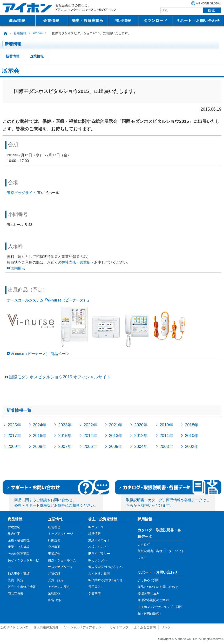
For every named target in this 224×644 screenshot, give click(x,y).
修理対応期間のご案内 (153, 600)
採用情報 (123, 21)
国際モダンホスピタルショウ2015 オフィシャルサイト (60, 377)
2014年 (90, 436)
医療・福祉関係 (19, 540)
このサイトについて (14, 627)
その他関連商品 (19, 554)
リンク (166, 627)
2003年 (166, 447)
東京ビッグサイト (22, 193)
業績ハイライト (99, 540)
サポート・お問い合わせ (198, 21)
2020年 (141, 425)
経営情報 (94, 534)
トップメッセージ (60, 534)
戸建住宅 (14, 527)
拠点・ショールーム (62, 560)
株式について (98, 547)
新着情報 (20, 33)
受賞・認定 (16, 580)
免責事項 (94, 594)
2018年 (192, 425)
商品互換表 (16, 594)
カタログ (144, 545)
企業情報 (51, 21)
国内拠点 (18, 268)
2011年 (166, 436)
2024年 (40, 425)
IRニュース (96, 527)
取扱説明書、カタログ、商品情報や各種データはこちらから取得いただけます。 (168, 503)
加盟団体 (54, 594)
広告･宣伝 (55, 600)
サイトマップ (119, 627)
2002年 (192, 447)
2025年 (14, 425)
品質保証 (54, 574)
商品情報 (17, 21)
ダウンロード (156, 21)
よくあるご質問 (99, 574)
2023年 (65, 425)
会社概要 (54, 547)
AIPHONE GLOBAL (209, 3)
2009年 (14, 447)
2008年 (40, 447)
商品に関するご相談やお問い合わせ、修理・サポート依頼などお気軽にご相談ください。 (56, 503)
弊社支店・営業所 (76, 262)
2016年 (40, 436)
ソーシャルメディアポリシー (84, 627)
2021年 (116, 425)
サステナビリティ (60, 567)
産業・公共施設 (19, 547)
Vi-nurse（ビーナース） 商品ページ (40, 354)
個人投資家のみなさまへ (105, 567)
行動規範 (54, 540)
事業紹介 (54, 554)
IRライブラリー (99, 554)
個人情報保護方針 (46, 627)
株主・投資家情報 (88, 21)
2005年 (116, 447)
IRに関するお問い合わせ (105, 580)
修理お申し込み (148, 593)
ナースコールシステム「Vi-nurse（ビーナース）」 (49, 300)
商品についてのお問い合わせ (158, 587)
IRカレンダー (98, 560)
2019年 (166, 425)
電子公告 (94, 587)
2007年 (65, 447)
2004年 (141, 447)
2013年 (116, 436)
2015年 (38, 33)
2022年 (90, 425)
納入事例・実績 (19, 574)
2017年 (14, 436)
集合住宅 (14, 534)
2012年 (141, 436)
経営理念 (54, 527)
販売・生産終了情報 (22, 587)
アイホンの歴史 (59, 587)
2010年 (192, 436)
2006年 (90, 447)
